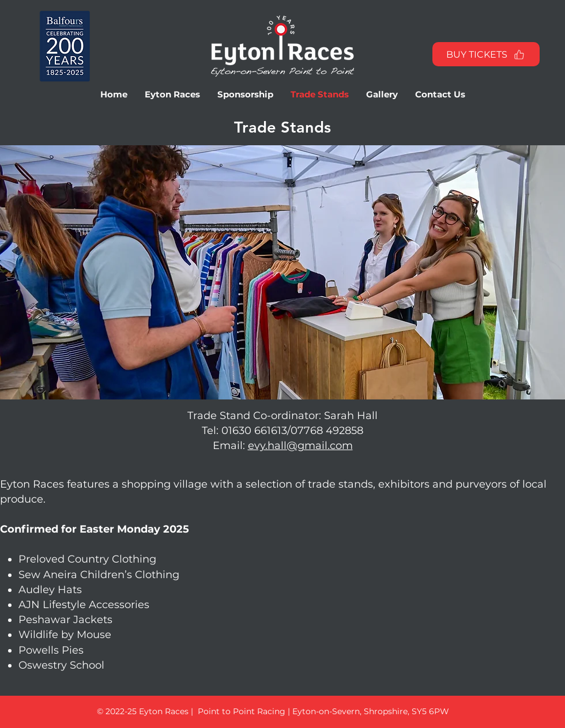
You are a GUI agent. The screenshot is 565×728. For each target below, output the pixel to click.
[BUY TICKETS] (486, 54)
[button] (172, 95)
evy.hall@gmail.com (300, 446)
